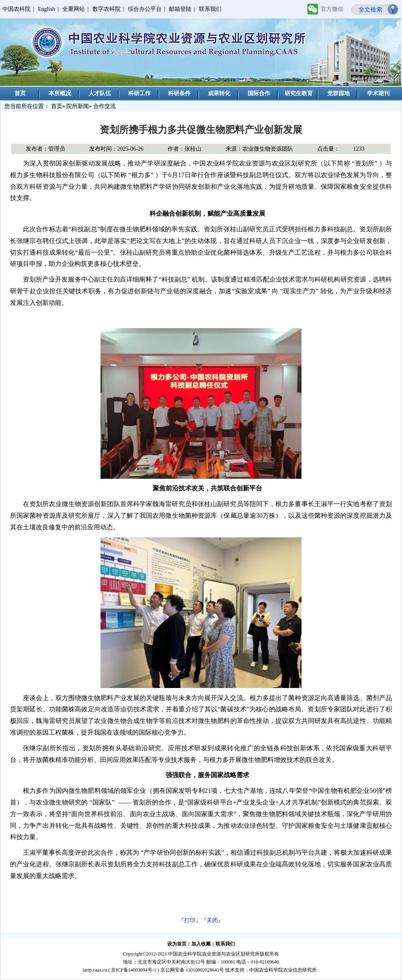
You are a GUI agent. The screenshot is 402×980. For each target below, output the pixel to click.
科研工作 (139, 93)
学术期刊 (378, 93)
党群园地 (338, 93)
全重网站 (74, 9)
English (46, 9)
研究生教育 (299, 93)
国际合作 (259, 93)
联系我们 (210, 9)
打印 (190, 920)
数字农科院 (107, 9)
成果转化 (219, 93)
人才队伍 (100, 93)
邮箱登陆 (180, 9)
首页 (20, 93)
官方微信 (332, 9)
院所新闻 (78, 106)
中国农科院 (16, 9)
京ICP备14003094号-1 (134, 970)
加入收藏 (201, 944)
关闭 (212, 920)
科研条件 (179, 93)
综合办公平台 (145, 9)
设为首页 (177, 944)
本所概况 (60, 93)
